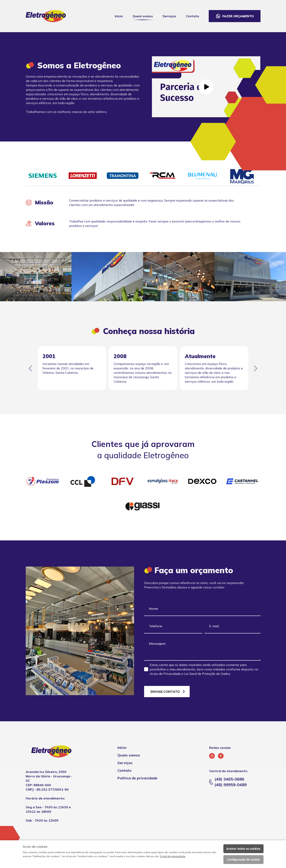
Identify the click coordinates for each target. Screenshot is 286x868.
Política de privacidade (137, 778)
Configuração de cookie (243, 859)
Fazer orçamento (238, 16)
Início (119, 16)
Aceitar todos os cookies (243, 849)
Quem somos (143, 16)
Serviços (169, 16)
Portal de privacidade (173, 856)
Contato (192, 16)
